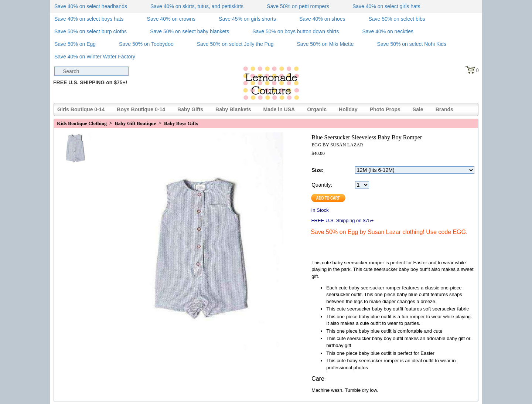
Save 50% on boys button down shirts (296, 31)
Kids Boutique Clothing (82, 123)
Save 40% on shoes (322, 19)
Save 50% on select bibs (397, 19)
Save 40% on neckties (388, 31)
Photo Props (385, 109)
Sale (418, 109)
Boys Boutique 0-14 (141, 109)
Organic (317, 109)
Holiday (348, 109)
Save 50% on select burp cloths (91, 31)
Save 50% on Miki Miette (325, 44)
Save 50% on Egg (75, 44)
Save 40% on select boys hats (89, 19)
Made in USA (279, 109)
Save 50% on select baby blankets (190, 31)
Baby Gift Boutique (135, 123)
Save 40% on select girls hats (386, 6)
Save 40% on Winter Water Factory (95, 57)
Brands (444, 109)
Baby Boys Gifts (181, 123)
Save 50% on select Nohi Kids (412, 44)
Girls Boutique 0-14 (81, 109)
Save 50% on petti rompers (298, 6)
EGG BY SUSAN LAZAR (337, 145)
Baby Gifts (190, 109)
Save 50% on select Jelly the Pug (235, 44)
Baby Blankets (233, 109)
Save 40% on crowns (171, 19)
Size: (318, 170)
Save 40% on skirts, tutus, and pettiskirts (197, 6)
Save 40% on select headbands (91, 6)
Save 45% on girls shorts (247, 19)
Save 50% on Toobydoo (146, 44)
